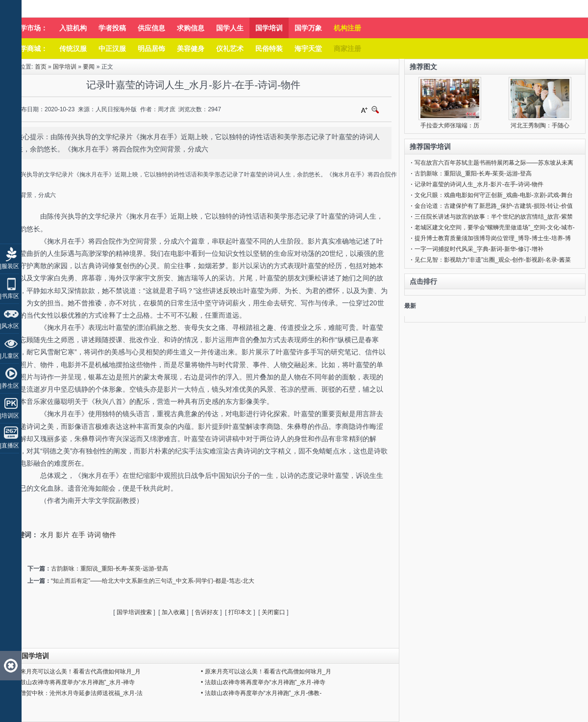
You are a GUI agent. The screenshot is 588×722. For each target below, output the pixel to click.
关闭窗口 (273, 612)
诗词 (94, 535)
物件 (109, 535)
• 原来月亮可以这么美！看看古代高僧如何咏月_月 (75, 672)
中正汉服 (112, 49)
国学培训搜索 (134, 612)
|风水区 (10, 326)
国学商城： (30, 49)
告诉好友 (207, 612)
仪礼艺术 (230, 49)
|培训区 (10, 416)
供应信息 (151, 28)
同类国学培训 (28, 656)
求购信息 (191, 28)
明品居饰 (151, 49)
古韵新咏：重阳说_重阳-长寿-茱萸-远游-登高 (110, 569)
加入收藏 (173, 612)
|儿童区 (10, 356)
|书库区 (10, 296)
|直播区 (10, 446)
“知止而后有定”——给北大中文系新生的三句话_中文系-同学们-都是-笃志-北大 (153, 581)
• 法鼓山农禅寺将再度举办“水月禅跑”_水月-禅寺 (73, 682)
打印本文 (240, 612)
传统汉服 (73, 49)
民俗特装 (269, 49)
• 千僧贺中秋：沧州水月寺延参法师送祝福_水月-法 (76, 693)
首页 (41, 67)
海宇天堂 (308, 49)
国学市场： (30, 28)
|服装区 (10, 266)
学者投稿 (112, 28)
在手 (78, 535)
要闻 (89, 67)
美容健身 (191, 49)
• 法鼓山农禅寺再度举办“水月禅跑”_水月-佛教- (261, 693)
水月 (47, 535)
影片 (63, 535)
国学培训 (269, 28)
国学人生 (230, 28)
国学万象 (308, 28)
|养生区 (10, 386)
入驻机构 (73, 28)
